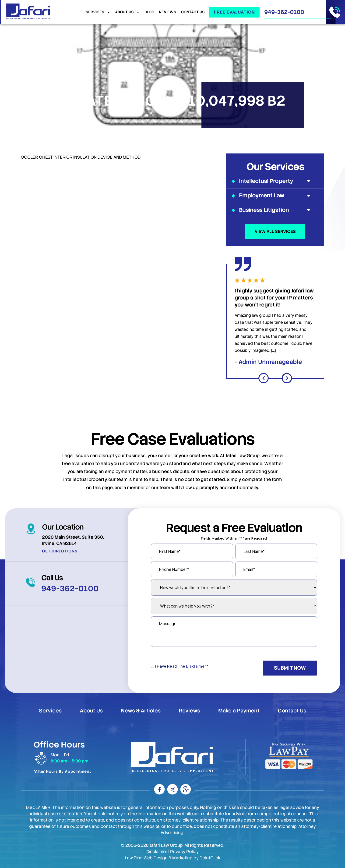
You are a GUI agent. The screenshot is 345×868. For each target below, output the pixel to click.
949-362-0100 (284, 12)
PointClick (210, 858)
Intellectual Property (275, 181)
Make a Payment (239, 711)
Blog (149, 12)
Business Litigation (275, 210)
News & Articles (141, 711)
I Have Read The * (182, 666)
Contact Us (193, 12)
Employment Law (275, 196)
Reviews (168, 12)
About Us (127, 12)
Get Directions (60, 551)
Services (98, 12)
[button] (264, 378)
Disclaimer (196, 666)
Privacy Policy (184, 852)
